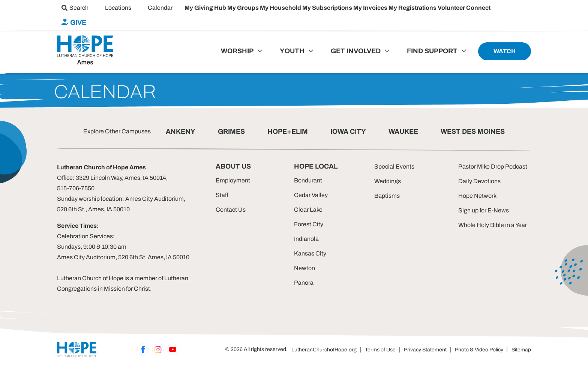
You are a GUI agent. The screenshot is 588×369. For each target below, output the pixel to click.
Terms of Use (380, 350)
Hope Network (477, 196)
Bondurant (308, 180)
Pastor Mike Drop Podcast (493, 167)
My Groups (244, 8)
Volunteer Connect (464, 8)
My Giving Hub (206, 8)
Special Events (394, 167)
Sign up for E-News (484, 210)
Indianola (306, 239)
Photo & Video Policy (479, 350)
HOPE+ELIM (288, 131)
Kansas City (310, 253)
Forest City (309, 224)
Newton (304, 268)
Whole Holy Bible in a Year (493, 225)
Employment (233, 180)
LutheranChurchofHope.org (324, 350)
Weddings (388, 181)
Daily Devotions (479, 181)
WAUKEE (403, 131)
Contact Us (231, 210)
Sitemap (521, 350)
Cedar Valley (311, 195)
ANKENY (181, 131)
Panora (304, 283)
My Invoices (371, 8)
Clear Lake (308, 210)
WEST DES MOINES (473, 131)
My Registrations (413, 8)
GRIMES (231, 131)
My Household (281, 8)
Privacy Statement (425, 350)
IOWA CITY (348, 131)
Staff (222, 195)
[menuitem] (75, 8)
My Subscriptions (328, 8)
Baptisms (387, 196)
